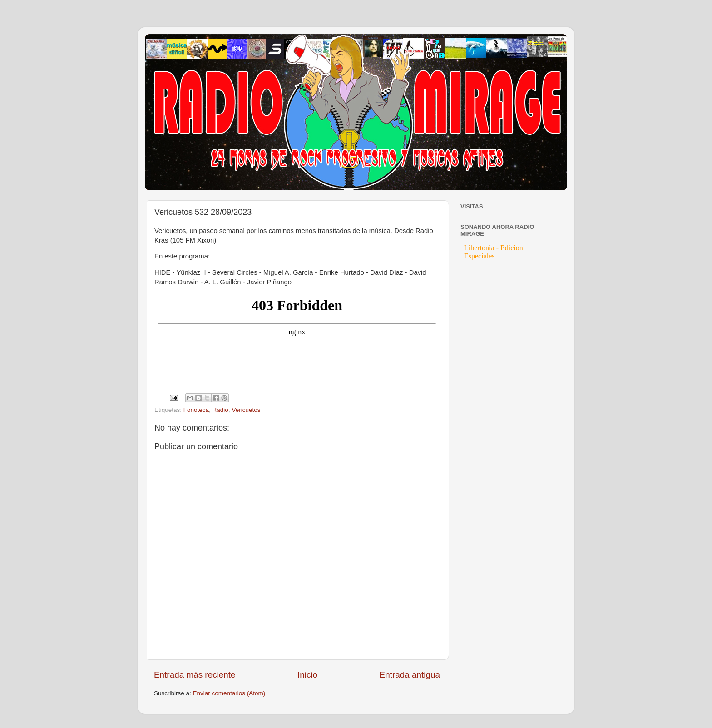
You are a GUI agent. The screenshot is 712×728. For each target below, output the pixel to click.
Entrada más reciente (195, 675)
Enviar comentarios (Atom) (229, 693)
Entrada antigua (410, 675)
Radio (220, 410)
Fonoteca (196, 410)
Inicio (307, 675)
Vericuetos (246, 410)
